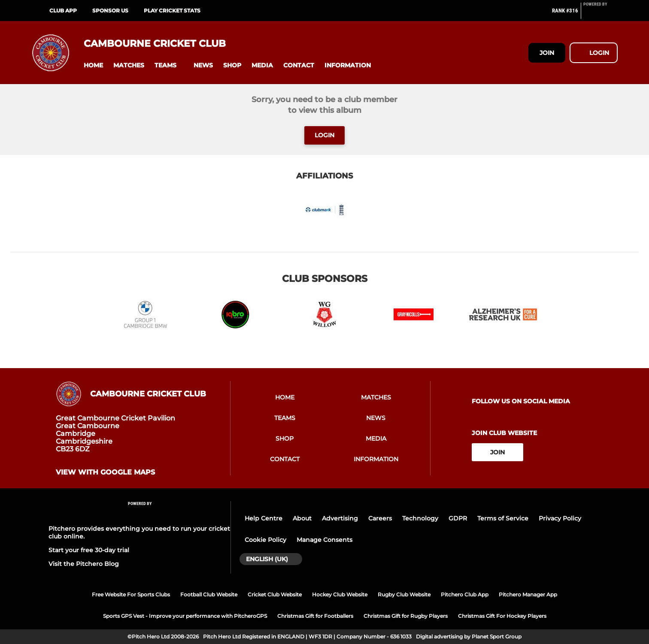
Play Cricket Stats (172, 11)
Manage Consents (324, 540)
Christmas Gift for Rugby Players (406, 616)
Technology (420, 518)
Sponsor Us (110, 11)
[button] (93, 65)
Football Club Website (209, 594)
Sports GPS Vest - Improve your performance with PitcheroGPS (185, 616)
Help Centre (264, 518)
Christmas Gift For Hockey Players (502, 616)
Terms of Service (503, 518)
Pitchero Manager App (528, 594)
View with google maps (105, 472)
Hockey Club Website (340, 594)
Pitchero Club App (465, 594)
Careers (380, 518)
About (302, 518)
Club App (63, 11)
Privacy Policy (560, 518)
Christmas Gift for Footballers (315, 616)
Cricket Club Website (275, 594)
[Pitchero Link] (600, 14)
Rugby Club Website (404, 594)
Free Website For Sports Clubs (131, 594)
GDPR (458, 518)
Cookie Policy (265, 540)
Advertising (340, 518)
